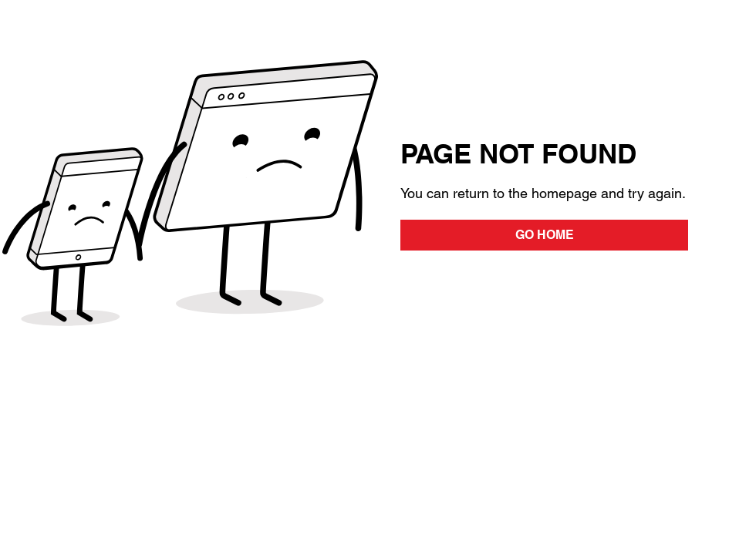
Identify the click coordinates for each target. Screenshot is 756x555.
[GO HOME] (544, 235)
